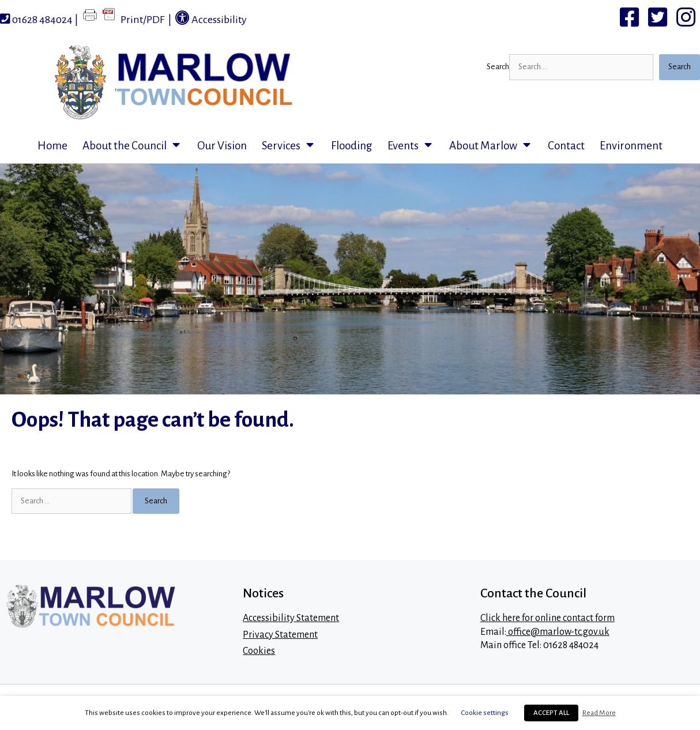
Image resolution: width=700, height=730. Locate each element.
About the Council (136, 146)
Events (415, 146)
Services (293, 146)
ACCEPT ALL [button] (551, 713)
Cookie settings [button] (485, 713)
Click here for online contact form (547, 618)
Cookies (259, 651)
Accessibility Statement (291, 618)
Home (52, 146)
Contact (566, 146)
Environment (631, 146)
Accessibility (211, 18)
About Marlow (495, 146)
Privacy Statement (280, 635)
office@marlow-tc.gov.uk (558, 632)
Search (498, 67)
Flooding (352, 146)
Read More (599, 713)
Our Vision (222, 146)
